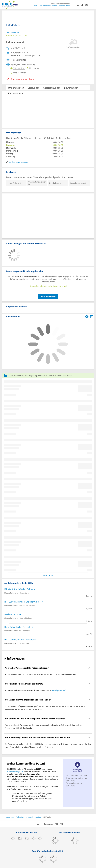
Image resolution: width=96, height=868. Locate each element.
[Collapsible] (89, 668)
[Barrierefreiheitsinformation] (88, 5)
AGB (57, 824)
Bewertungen (71, 88)
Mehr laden (48, 575)
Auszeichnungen (52, 88)
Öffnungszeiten (16, 88)
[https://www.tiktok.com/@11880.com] (20, 839)
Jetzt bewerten (48, 296)
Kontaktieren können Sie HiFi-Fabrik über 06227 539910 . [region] (36, 690)
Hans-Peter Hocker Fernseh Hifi (19, 627)
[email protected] (59, 690)
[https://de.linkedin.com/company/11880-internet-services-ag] (40, 839)
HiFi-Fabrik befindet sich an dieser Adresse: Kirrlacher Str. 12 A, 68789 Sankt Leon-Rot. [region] (41, 674)
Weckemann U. (11, 614)
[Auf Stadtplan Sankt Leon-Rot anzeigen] (92, 316)
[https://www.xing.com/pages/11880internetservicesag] (34, 839)
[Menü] (92, 5)
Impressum (38, 824)
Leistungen (34, 88)
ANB (62, 824)
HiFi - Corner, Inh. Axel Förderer (19, 640)
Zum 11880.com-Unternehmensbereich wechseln (52, 6)
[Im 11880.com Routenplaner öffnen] (87, 316)
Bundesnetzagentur (15, 771)
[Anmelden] (83, 5)
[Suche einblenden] (79, 5)
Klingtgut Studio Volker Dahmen (20, 589)
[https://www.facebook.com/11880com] (13, 839)
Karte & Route (15, 93)
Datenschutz (49, 824)
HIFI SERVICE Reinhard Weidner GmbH (22, 602)
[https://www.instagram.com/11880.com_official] (27, 839)
